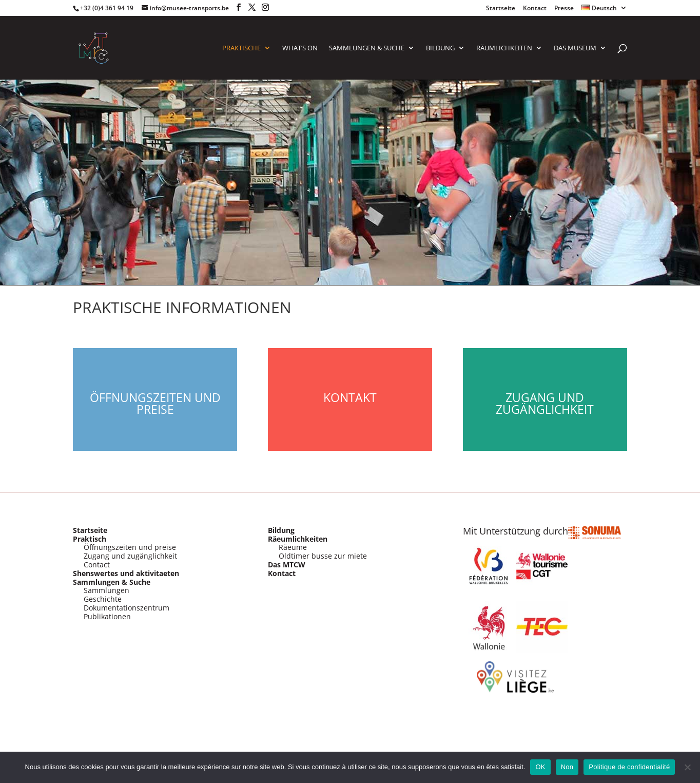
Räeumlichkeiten (298, 539)
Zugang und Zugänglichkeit (545, 403)
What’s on (300, 48)
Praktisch (90, 539)
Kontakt (350, 397)
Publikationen (107, 616)
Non (567, 767)
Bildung (440, 48)
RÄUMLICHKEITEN (504, 48)
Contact (97, 565)
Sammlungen (106, 590)
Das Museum (575, 48)
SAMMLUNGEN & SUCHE (367, 48)
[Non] (687, 767)
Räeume (293, 547)
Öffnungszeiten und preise (130, 547)
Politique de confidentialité (629, 767)
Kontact (535, 9)
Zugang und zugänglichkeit (130, 556)
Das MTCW (287, 565)
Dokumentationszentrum (127, 608)
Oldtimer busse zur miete (323, 556)
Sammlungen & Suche (112, 582)
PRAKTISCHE (241, 48)
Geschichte (103, 599)
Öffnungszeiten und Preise (155, 403)
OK (540, 767)
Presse (564, 9)
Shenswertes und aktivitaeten (126, 573)
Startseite (501, 9)
